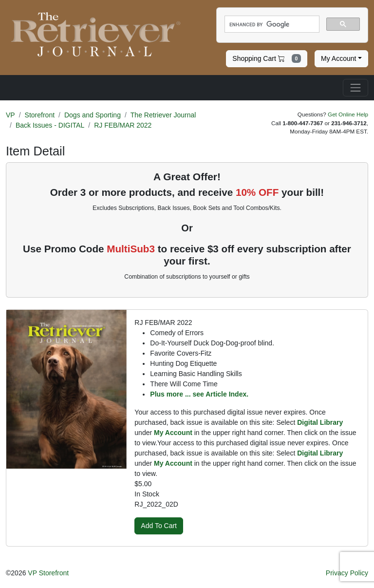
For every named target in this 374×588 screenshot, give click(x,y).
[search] (271, 24)
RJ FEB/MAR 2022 (123, 125)
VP (10, 115)
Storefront (40, 115)
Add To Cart (159, 526)
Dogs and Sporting (93, 115)
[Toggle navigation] (355, 88)
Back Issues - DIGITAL (50, 125)
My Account (338, 58)
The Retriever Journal (163, 115)
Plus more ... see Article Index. (199, 394)
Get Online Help (348, 114)
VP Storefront (48, 573)
